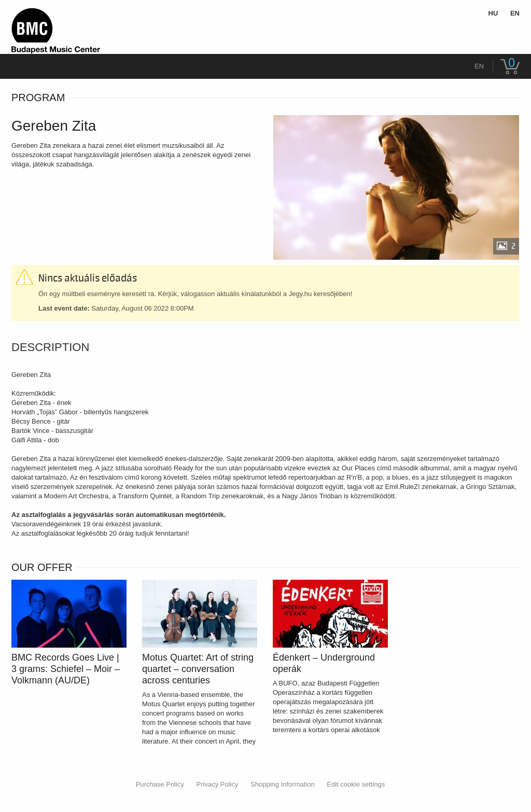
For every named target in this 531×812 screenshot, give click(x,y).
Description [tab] (50, 347)
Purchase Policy (160, 784)
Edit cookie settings (356, 784)
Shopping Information (283, 784)
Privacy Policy (218, 784)
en (479, 66)
